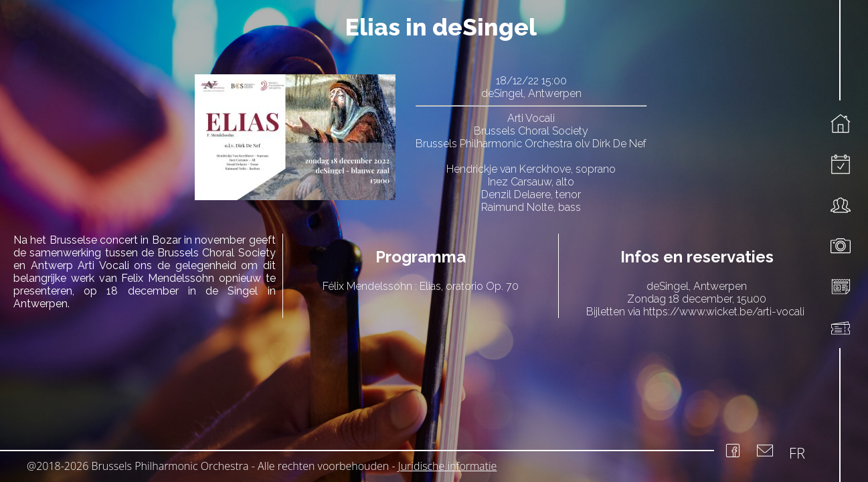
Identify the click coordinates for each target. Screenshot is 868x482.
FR (797, 453)
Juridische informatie (448, 466)
